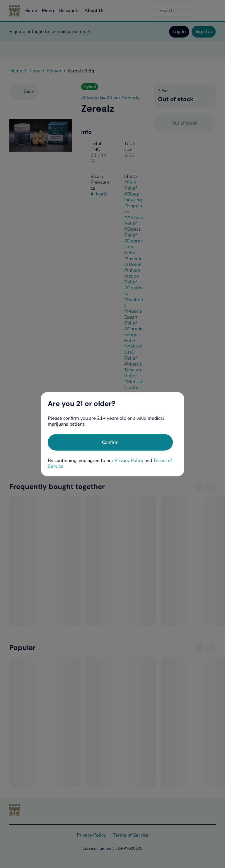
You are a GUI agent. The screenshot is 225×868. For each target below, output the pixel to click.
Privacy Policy (129, 461)
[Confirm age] (110, 442)
